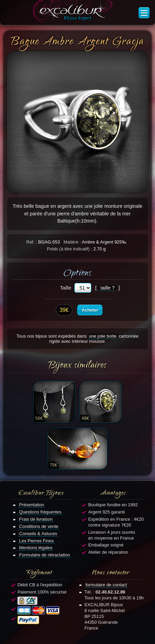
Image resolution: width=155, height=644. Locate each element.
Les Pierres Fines (37, 541)
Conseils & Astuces (38, 534)
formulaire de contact (106, 585)
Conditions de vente (39, 526)
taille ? (108, 288)
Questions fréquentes (40, 512)
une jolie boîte (103, 336)
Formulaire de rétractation (45, 555)
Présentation (32, 505)
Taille (66, 288)
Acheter (90, 310)
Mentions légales (36, 548)
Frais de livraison (36, 519)
